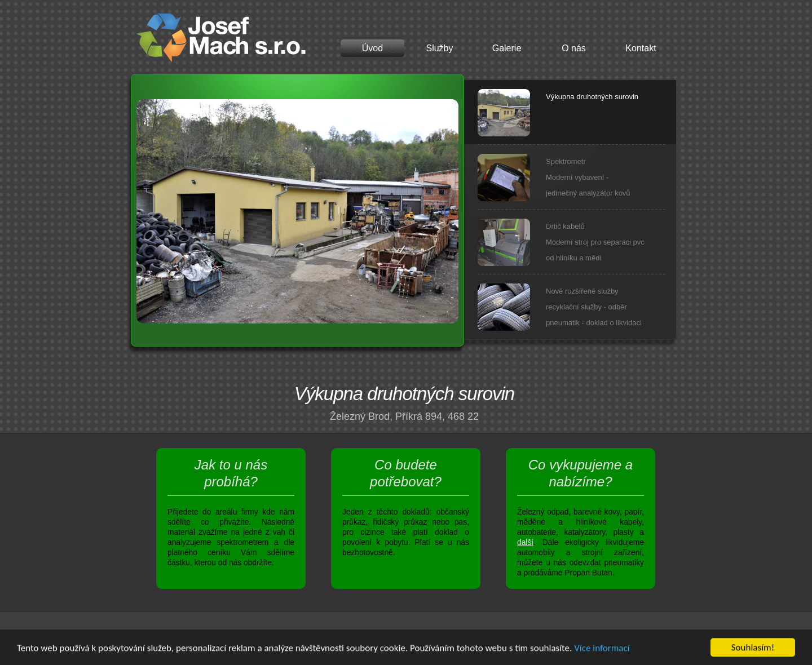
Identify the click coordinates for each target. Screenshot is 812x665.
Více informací (602, 648)
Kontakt (641, 48)
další (525, 542)
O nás (574, 48)
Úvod (372, 48)
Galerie (507, 48)
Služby (439, 48)
